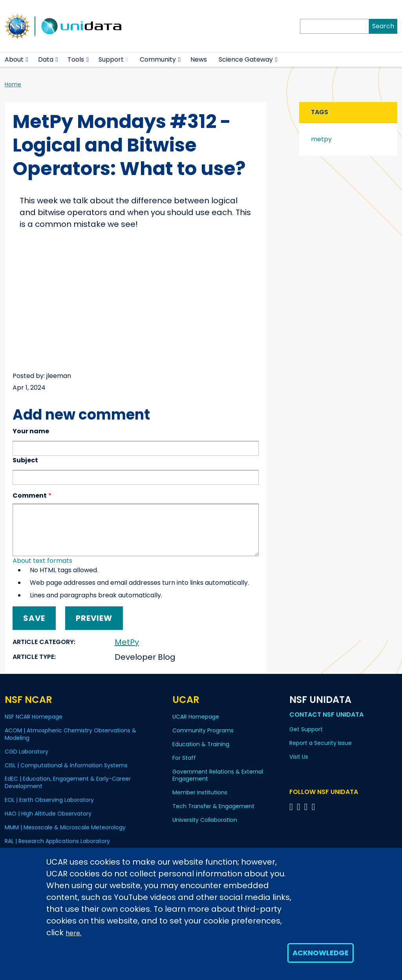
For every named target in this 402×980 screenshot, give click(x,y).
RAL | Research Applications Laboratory (57, 841)
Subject (25, 460)
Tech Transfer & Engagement (213, 806)
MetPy (127, 642)
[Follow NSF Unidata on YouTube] (300, 807)
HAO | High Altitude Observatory (48, 814)
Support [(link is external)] (113, 59)
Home (13, 84)
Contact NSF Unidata (326, 714)
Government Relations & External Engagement (218, 775)
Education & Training (201, 744)
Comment (30, 495)
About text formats (42, 561)
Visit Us (299, 757)
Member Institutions (200, 792)
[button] (27, 60)
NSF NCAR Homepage (34, 717)
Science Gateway (246, 59)
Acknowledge (321, 953)
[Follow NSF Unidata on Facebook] (315, 807)
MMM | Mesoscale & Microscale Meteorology (65, 827)
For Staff (184, 758)
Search (383, 26)
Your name (31, 431)
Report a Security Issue (321, 743)
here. (73, 933)
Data (46, 59)
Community (158, 59)
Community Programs (203, 730)
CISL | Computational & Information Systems (66, 765)
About (14, 59)
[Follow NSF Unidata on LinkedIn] (307, 807)
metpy (321, 139)
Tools (76, 59)
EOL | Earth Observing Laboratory (49, 800)
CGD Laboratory (26, 752)
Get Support (306, 729)
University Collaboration (205, 820)
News (199, 59)
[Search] (334, 26)
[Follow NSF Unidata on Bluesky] (292, 807)
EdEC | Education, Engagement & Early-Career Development (68, 782)
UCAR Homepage (196, 717)
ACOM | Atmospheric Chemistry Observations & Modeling (70, 734)
